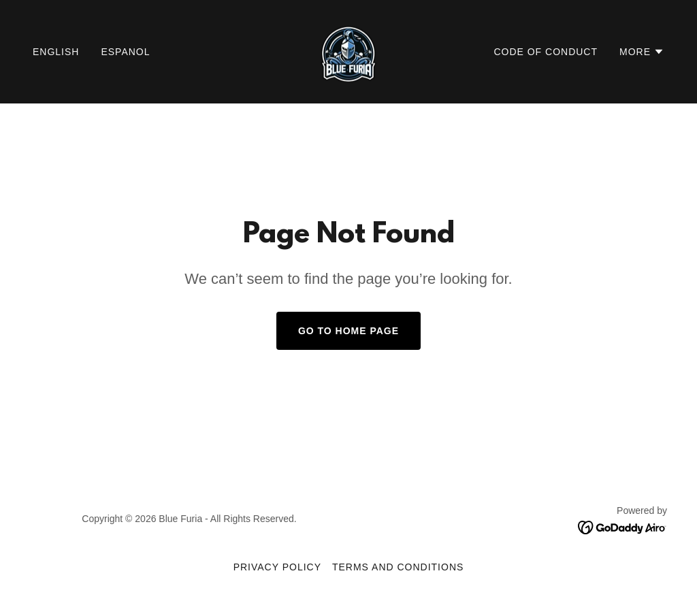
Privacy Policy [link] (277, 567)
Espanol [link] (125, 52)
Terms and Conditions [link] (398, 567)
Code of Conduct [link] (546, 52)
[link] (348, 51)
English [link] (56, 52)
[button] (642, 52)
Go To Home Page (348, 331)
